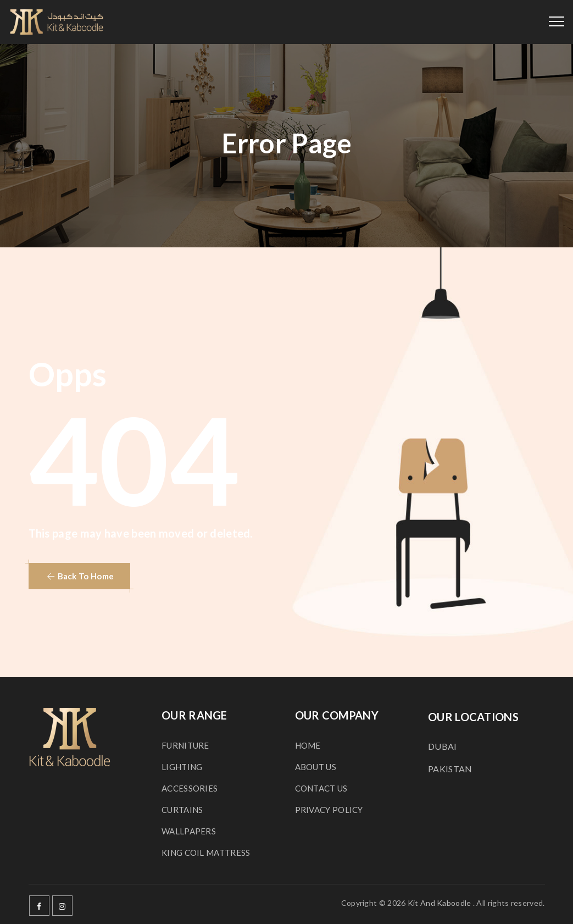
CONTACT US (321, 788)
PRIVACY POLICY (329, 810)
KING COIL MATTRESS (206, 853)
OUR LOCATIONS (473, 717)
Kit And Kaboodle (440, 903)
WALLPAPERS (189, 831)
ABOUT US (316, 767)
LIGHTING (182, 767)
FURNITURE (185, 745)
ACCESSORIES (190, 788)
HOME (308, 745)
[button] (80, 576)
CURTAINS (182, 810)
